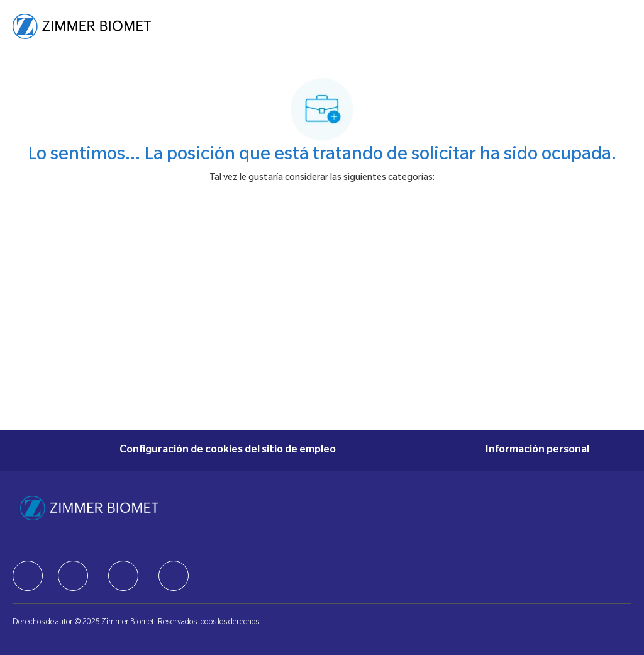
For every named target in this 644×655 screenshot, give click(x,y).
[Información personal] (537, 451)
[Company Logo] (82, 27)
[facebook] (28, 576)
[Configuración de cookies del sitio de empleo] (228, 451)
